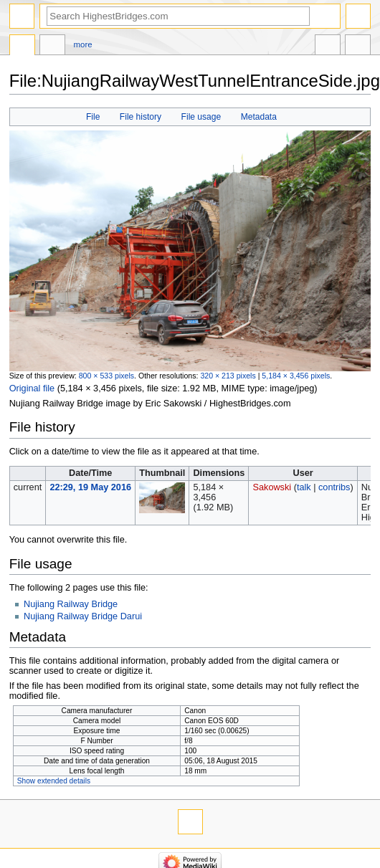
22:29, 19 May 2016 (90, 487)
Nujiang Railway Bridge (71, 604)
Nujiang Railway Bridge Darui (83, 616)
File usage (201, 117)
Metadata (259, 117)
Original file (32, 388)
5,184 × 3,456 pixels (296, 376)
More (83, 44)
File (93, 117)
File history (141, 117)
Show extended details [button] (54, 781)
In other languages (328, 47)
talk (304, 487)
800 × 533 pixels (106, 376)
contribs (334, 487)
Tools (358, 47)
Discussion (52, 47)
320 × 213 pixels (228, 376)
